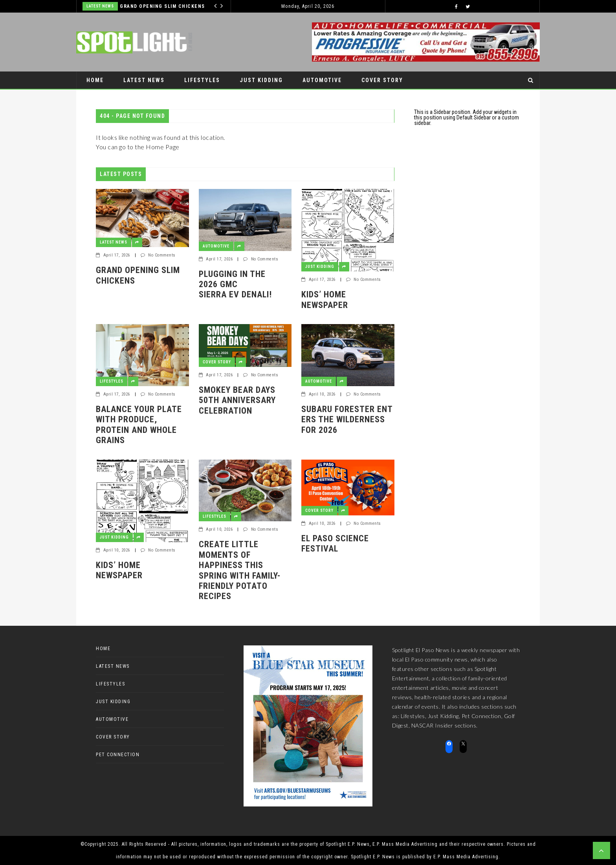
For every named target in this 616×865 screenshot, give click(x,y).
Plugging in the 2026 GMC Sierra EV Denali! (235, 284)
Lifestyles (202, 80)
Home (95, 80)
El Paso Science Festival (335, 543)
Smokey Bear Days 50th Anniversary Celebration (238, 400)
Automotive (322, 80)
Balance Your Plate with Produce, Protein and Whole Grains (139, 425)
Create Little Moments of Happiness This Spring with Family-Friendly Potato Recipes (240, 570)
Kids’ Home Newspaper (325, 300)
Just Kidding (261, 80)
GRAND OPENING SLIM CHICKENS (162, 6)
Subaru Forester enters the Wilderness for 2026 (347, 420)
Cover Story (382, 80)
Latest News (100, 6)
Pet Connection (113, 97)
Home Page (163, 147)
